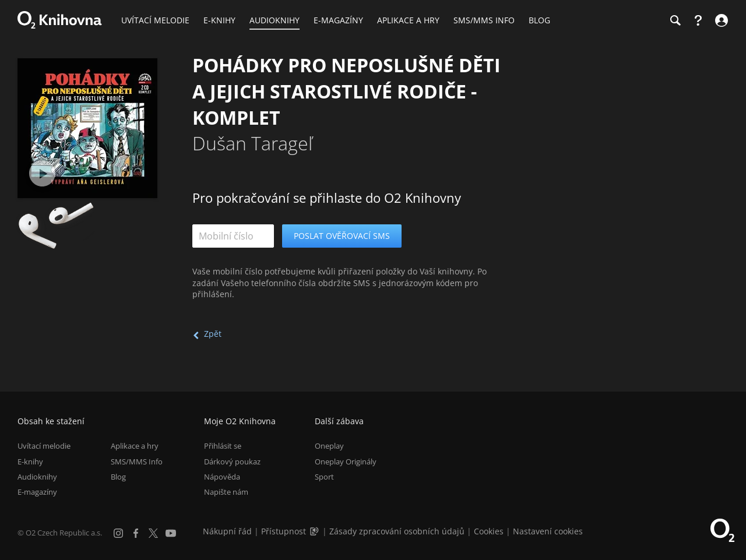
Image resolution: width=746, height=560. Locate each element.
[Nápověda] (698, 20)
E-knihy (30, 462)
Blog (118, 477)
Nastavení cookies (548, 531)
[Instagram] (118, 533)
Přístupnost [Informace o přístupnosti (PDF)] (284, 531)
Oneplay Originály (346, 462)
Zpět (213, 334)
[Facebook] (136, 533)
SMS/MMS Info (137, 462)
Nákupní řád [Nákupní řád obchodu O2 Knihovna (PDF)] (227, 531)
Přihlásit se (223, 446)
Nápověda (222, 477)
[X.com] (153, 533)
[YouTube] (171, 533)
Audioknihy (37, 477)
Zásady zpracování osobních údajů (397, 531)
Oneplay (329, 446)
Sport (324, 477)
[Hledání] (675, 20)
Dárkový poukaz (232, 462)
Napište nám (226, 492)
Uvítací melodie (44, 446)
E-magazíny (37, 492)
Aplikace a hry (135, 446)
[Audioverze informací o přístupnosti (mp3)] (315, 531)
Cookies (489, 531)
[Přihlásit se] (720, 20)
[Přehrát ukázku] (42, 173)
